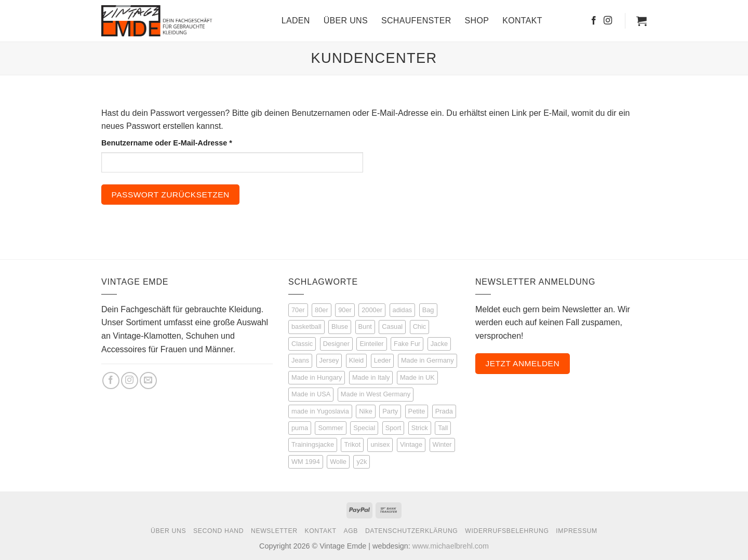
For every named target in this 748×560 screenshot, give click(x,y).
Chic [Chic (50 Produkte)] (420, 326)
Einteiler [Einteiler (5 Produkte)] (371, 344)
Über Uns (346, 21)
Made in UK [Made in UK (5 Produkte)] (417, 377)
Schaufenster (416, 21)
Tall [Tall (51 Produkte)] (443, 428)
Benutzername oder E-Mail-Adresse (188, 142)
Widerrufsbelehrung (507, 531)
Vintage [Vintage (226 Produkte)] (411, 444)
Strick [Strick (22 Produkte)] (420, 428)
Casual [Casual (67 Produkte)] (392, 326)
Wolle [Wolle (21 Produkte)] (338, 462)
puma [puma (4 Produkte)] (300, 428)
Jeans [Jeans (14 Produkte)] (300, 360)
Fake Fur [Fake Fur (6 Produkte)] (407, 344)
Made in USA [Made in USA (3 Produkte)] (311, 394)
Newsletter (274, 531)
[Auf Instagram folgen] (608, 21)
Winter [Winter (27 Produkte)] (442, 444)
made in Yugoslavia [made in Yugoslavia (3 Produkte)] (320, 411)
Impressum (577, 531)
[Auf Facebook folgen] (594, 21)
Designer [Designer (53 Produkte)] (336, 344)
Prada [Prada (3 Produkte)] (444, 411)
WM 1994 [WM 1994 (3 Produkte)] (306, 462)
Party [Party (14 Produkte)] (390, 411)
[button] (642, 21)
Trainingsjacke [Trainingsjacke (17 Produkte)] (313, 444)
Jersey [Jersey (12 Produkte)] (329, 360)
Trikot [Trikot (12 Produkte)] (352, 444)
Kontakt (522, 21)
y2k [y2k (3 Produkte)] (362, 462)
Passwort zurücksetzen (171, 195)
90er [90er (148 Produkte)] (345, 310)
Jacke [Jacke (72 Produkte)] (439, 344)
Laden (296, 21)
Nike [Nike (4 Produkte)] (366, 411)
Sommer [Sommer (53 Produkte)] (330, 428)
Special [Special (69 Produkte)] (364, 428)
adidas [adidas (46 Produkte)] (403, 310)
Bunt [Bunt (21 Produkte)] (365, 326)
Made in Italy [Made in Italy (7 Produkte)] (371, 377)
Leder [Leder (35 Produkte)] (383, 360)
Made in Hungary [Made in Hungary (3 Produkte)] (317, 377)
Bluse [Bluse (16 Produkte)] (340, 326)
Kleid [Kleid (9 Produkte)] (356, 360)
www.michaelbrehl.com (451, 546)
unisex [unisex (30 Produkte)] (380, 444)
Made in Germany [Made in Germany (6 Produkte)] (428, 360)
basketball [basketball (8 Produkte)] (306, 326)
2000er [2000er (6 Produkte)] (372, 310)
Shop (477, 21)
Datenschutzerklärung (412, 531)
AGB (351, 531)
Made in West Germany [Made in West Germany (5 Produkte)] (376, 394)
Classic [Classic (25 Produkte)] (302, 344)
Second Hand (218, 531)
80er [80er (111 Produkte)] (322, 310)
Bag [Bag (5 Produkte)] (428, 310)
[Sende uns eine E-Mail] (148, 381)
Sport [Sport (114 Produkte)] (393, 428)
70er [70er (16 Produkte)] (298, 310)
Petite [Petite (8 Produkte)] (417, 411)
